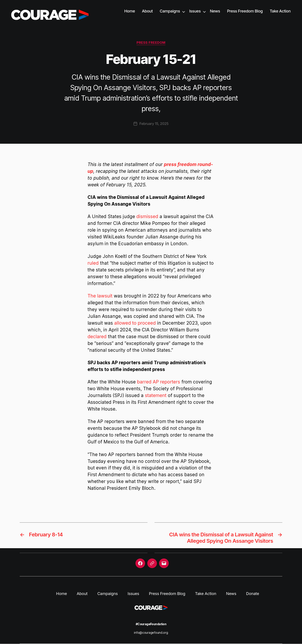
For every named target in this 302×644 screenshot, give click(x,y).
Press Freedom (151, 43)
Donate (253, 594)
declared (97, 337)
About (147, 11)
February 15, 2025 (154, 124)
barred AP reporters (159, 382)
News (215, 11)
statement (156, 395)
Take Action (280, 11)
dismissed (147, 216)
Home (130, 11)
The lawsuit (100, 296)
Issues (195, 11)
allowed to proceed (135, 323)
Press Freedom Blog (245, 11)
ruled (93, 263)
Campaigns (170, 11)
